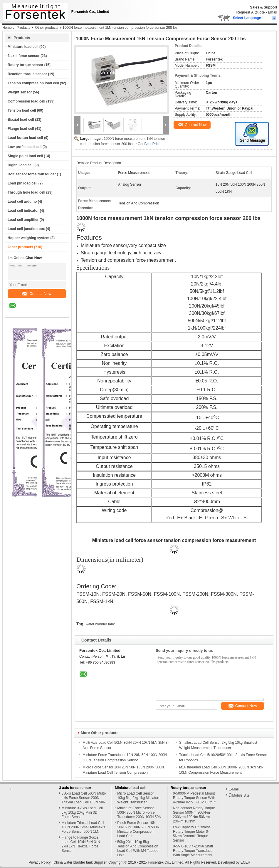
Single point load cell (25, 156)
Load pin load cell (22, 183)
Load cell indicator (23, 211)
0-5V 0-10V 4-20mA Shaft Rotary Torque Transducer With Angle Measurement (193, 851)
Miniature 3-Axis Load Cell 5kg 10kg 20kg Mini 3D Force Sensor (82, 812)
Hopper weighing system (28, 238)
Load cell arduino (22, 202)
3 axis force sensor (24, 56)
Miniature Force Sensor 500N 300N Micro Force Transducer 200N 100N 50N (139, 812)
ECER (245, 862)
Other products (47, 28)
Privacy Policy (40, 862)
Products (23, 28)
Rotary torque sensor (25, 65)
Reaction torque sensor (27, 74)
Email (273, 12)
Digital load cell (21, 165)
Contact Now (37, 294)
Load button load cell (25, 138)
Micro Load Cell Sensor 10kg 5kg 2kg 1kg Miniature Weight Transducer (139, 798)
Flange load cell (21, 129)
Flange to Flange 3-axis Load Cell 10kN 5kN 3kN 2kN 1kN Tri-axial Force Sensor (81, 844)
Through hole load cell (26, 192)
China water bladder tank (73, 862)
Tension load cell (22, 110)
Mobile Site (239, 795)
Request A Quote (251, 12)
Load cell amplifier (23, 220)
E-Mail (233, 789)
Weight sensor (20, 92)
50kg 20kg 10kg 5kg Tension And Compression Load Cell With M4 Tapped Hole (138, 848)
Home (7, 28)
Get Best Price (149, 144)
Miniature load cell (23, 47)
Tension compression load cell (33, 83)
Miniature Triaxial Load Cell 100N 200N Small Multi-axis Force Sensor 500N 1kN (83, 827)
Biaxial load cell (21, 120)
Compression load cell (26, 101)
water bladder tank (100, 624)
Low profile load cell (25, 147)
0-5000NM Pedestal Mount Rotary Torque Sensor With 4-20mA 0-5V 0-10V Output (194, 798)
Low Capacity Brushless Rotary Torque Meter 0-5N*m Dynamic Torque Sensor (192, 834)
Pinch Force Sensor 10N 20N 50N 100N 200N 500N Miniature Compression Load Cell (138, 829)
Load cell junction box (26, 229)
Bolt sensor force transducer (32, 174)
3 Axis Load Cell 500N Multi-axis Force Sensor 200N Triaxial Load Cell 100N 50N (84, 798)
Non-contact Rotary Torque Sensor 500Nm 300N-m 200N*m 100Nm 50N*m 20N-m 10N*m (194, 815)
